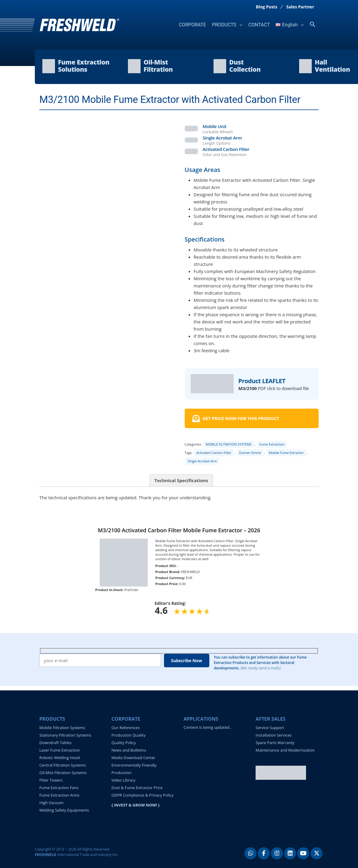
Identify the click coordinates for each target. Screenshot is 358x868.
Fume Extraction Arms (59, 795)
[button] (313, 25)
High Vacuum (51, 803)
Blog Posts (267, 7)
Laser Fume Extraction (60, 750)
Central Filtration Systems (63, 765)
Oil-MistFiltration (158, 66)
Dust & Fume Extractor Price (137, 788)
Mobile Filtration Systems (62, 728)
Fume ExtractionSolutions (84, 66)
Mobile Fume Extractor (286, 453)
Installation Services (274, 735)
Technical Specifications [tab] (181, 480)
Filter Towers (51, 780)
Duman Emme (250, 453)
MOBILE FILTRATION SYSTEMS (229, 444)
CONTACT (259, 25)
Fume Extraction (272, 444)
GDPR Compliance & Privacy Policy (143, 795)
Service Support (270, 728)
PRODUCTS (224, 25)
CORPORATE (193, 25)
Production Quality (128, 735)
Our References (126, 728)
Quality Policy (124, 743)
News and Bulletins (129, 750)
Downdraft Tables (55, 743)
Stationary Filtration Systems (65, 735)
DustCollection (245, 66)
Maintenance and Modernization (285, 750)
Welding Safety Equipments (64, 810)
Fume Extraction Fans (59, 788)
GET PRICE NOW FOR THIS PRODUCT (236, 418)
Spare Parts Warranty (275, 743)
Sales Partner (300, 7)
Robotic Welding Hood (60, 758)
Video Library (123, 780)
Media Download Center (133, 758)
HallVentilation (332, 66)
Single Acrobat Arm (202, 461)
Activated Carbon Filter (214, 453)
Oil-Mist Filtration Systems (63, 773)
